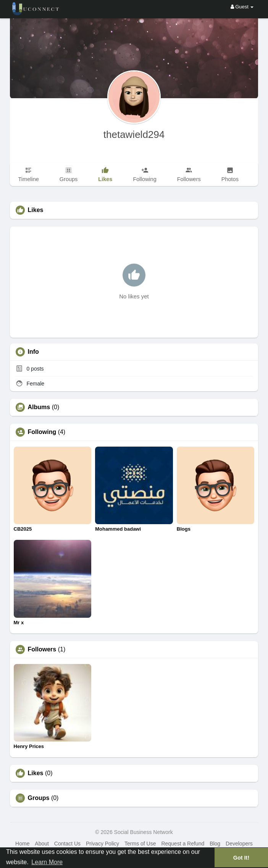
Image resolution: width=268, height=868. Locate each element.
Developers (239, 844)
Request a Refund (183, 844)
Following (42, 432)
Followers (42, 649)
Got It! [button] (241, 858)
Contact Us (67, 844)
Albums (39, 407)
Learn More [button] (47, 862)
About (42, 844)
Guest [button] (242, 7)
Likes (36, 773)
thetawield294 (134, 134)
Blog (215, 844)
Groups (39, 798)
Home (22, 844)
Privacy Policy (103, 844)
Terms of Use (140, 844)
